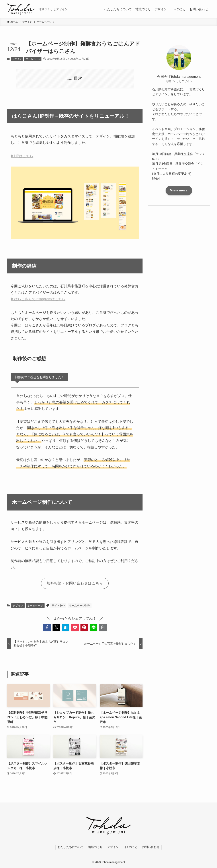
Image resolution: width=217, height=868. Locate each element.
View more (179, 190)
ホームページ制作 (80, 606)
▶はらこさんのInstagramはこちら (38, 299)
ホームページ (33, 59)
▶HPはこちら (22, 156)
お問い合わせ (151, 847)
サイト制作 (58, 606)
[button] (47, 627)
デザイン (17, 59)
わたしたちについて (71, 847)
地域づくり (95, 847)
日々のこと (130, 847)
